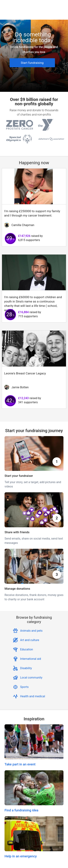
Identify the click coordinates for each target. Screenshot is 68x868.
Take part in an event (20, 764)
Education (27, 649)
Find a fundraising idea (21, 810)
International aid (31, 659)
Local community (31, 678)
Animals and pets (31, 631)
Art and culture (30, 640)
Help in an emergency (21, 856)
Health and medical (33, 696)
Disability (26, 668)
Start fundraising (32, 63)
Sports (24, 687)
